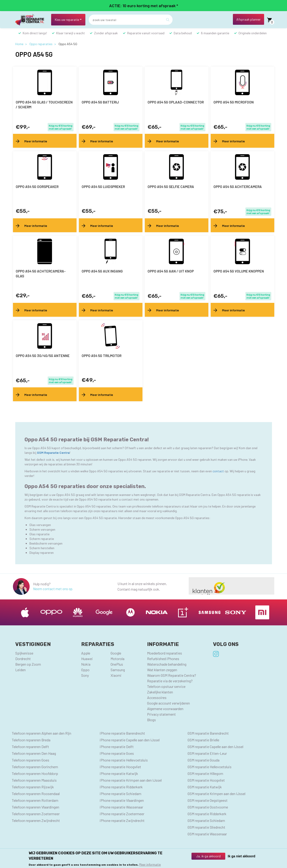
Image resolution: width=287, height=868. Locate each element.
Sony (85, 675)
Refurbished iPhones (163, 659)
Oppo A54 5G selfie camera (171, 187)
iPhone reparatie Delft (117, 747)
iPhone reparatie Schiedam (120, 794)
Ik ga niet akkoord (242, 856)
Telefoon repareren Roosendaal (36, 794)
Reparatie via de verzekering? (170, 681)
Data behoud (183, 33)
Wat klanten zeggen (162, 670)
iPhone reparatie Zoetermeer (122, 814)
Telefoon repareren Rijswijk (33, 787)
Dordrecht (23, 659)
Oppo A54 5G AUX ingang (102, 271)
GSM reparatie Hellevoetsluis (210, 767)
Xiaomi (116, 675)
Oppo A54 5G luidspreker (103, 187)
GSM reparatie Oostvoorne (208, 807)
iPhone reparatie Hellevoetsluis (124, 760)
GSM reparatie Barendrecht (208, 733)
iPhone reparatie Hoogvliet (120, 767)
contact (219, 471)
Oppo (85, 670)
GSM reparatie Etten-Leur (207, 753)
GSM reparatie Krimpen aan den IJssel (216, 794)
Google (116, 653)
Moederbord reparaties (165, 653)
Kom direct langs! (35, 33)
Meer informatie (150, 864)
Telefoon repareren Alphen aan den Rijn (42, 733)
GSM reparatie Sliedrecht (206, 827)
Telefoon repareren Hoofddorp (35, 773)
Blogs (151, 720)
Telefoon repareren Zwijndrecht (36, 820)
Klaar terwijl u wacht (71, 33)
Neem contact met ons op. (53, 589)
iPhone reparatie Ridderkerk (121, 787)
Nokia (86, 664)
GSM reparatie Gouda (204, 760)
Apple (86, 653)
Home (19, 44)
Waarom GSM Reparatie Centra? (172, 675)
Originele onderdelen (253, 33)
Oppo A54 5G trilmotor (102, 356)
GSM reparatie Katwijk (205, 787)
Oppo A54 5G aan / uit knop (171, 271)
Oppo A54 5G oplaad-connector (176, 102)
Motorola (117, 659)
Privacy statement (161, 714)
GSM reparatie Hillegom (205, 773)
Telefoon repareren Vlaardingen (35, 807)
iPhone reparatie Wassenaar (121, 807)
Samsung (118, 670)
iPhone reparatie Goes (117, 753)
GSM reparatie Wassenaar (207, 834)
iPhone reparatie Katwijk (119, 773)
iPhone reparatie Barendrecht (122, 733)
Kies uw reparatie (67, 20)
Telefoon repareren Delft (30, 747)
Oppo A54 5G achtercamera (238, 187)
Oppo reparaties (41, 44)
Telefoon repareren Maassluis (34, 780)
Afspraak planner (248, 19)
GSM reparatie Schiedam (206, 820)
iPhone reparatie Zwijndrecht (122, 820)
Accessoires (157, 697)
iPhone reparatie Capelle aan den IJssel (130, 740)
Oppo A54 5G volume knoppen (239, 271)
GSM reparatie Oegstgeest (208, 800)
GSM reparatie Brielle (203, 740)
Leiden (20, 670)
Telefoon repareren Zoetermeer (36, 814)
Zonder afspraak (106, 33)
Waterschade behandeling (167, 664)
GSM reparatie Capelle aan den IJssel (215, 747)
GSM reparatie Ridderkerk (207, 814)
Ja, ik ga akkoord (208, 856)
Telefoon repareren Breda (31, 740)
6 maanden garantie (215, 33)
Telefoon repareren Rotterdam (35, 800)
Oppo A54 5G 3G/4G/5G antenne (43, 356)
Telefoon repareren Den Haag (34, 753)
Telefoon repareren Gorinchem (35, 767)
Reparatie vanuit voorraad (146, 33)
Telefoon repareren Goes (31, 760)
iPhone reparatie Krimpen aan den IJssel (131, 780)
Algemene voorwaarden (165, 709)
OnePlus (117, 664)
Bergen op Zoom (28, 664)
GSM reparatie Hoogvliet (206, 780)
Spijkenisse (24, 653)
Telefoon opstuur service (166, 686)
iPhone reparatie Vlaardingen (122, 800)
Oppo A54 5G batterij (100, 102)
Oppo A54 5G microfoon (234, 102)
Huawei (87, 659)
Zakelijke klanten (160, 692)
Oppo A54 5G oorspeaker (37, 187)
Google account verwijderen (168, 703)
